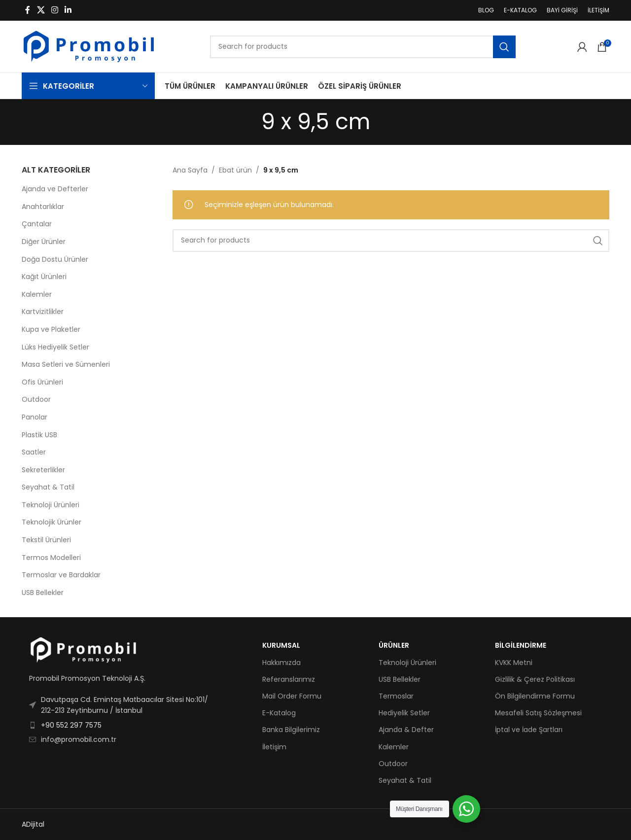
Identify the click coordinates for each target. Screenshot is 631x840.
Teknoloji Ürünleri (51, 505)
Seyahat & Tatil (48, 487)
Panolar (35, 417)
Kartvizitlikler (43, 312)
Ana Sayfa (190, 170)
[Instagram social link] (54, 10)
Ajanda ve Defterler (55, 189)
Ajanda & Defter (406, 730)
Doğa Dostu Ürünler (55, 259)
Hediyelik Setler (404, 713)
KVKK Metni (514, 663)
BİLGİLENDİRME (521, 645)
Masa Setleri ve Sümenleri (66, 364)
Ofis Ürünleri (42, 382)
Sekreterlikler (43, 470)
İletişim (274, 747)
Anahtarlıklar (43, 207)
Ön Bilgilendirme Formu (535, 696)
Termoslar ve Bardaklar (61, 575)
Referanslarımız (289, 679)
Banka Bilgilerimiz (291, 730)
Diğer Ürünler (44, 242)
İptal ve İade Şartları (529, 730)
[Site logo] (89, 46)
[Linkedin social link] (68, 10)
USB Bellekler (43, 593)
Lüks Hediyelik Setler (55, 347)
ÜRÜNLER (394, 645)
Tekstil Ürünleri (46, 540)
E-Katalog (279, 713)
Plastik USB (39, 435)
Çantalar (37, 224)
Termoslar (396, 696)
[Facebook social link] (28, 10)
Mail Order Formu (292, 696)
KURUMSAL (281, 645)
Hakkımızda (281, 663)
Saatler (34, 452)
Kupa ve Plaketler (51, 329)
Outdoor (36, 399)
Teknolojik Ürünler (52, 522)
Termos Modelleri (51, 558)
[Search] (363, 47)
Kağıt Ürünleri (44, 277)
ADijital (33, 824)
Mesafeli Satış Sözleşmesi (538, 713)
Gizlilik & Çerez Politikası (535, 679)
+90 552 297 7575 (71, 725)
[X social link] (41, 10)
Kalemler (37, 294)
